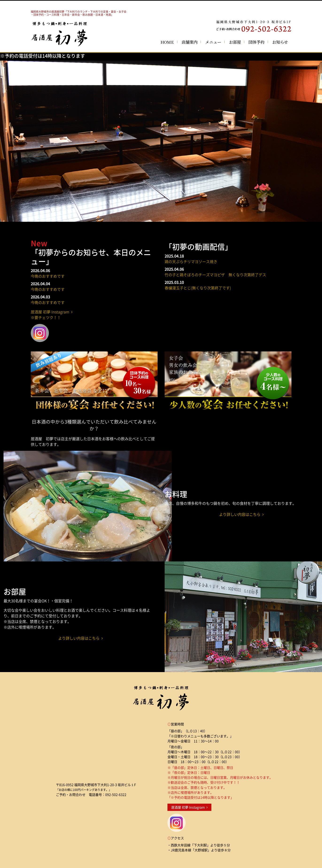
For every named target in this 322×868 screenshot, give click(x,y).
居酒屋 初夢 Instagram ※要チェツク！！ (52, 315)
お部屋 (235, 42)
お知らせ (280, 42)
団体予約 (256, 42)
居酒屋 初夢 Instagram (189, 807)
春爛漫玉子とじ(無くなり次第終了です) (198, 288)
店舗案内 (190, 42)
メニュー (213, 42)
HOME (167, 42)
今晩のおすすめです (48, 276)
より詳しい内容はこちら (241, 514)
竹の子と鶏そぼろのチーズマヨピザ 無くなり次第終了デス (215, 275)
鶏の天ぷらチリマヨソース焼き (191, 261)
